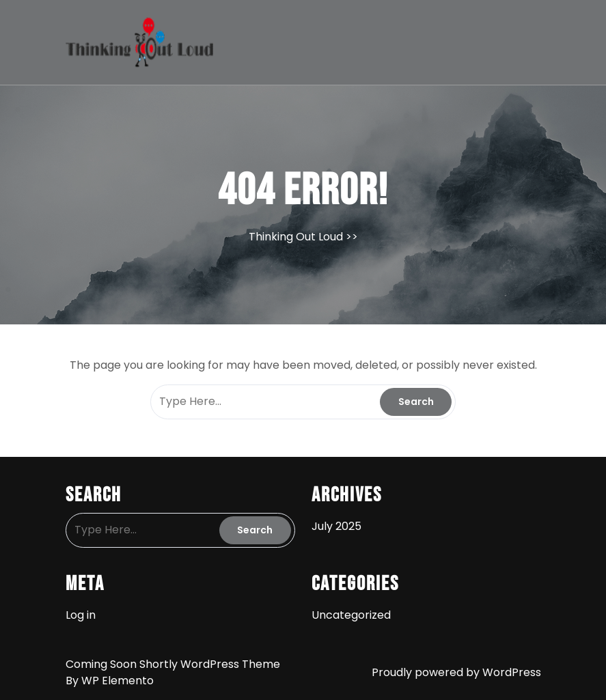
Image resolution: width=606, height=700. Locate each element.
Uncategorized (351, 615)
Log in (81, 615)
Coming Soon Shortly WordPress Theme (173, 664)
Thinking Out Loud (296, 237)
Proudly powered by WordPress (456, 672)
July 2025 (336, 526)
